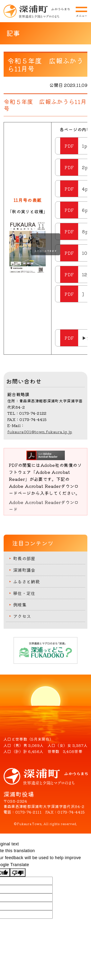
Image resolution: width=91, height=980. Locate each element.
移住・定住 (24, 593)
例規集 (20, 605)
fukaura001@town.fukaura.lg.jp (40, 432)
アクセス (22, 616)
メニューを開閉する (81, 12)
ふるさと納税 (26, 581)
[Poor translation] (18, 873)
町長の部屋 (24, 558)
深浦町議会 (24, 570)
